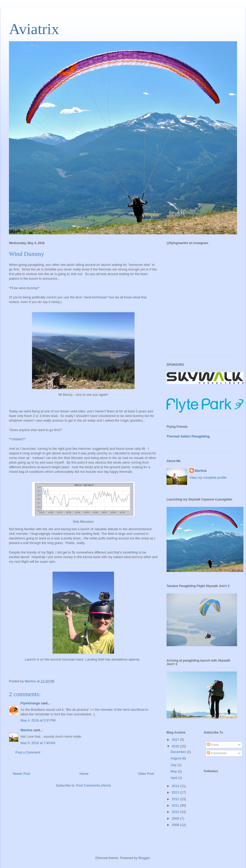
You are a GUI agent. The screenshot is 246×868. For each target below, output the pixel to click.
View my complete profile (208, 478)
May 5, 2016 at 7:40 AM (38, 743)
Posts (213, 745)
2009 (176, 818)
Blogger (144, 858)
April (175, 778)
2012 (176, 799)
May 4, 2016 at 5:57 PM (38, 720)
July (174, 765)
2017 (176, 740)
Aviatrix (34, 29)
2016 (176, 746)
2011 (176, 805)
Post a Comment (28, 752)
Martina (26, 730)
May (174, 771)
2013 (176, 792)
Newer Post (21, 774)
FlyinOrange (30, 703)
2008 (176, 825)
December (179, 752)
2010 (176, 812)
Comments (217, 753)
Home (84, 774)
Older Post (146, 774)
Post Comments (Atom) (93, 785)
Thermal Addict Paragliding (188, 436)
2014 (176, 786)
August (176, 758)
